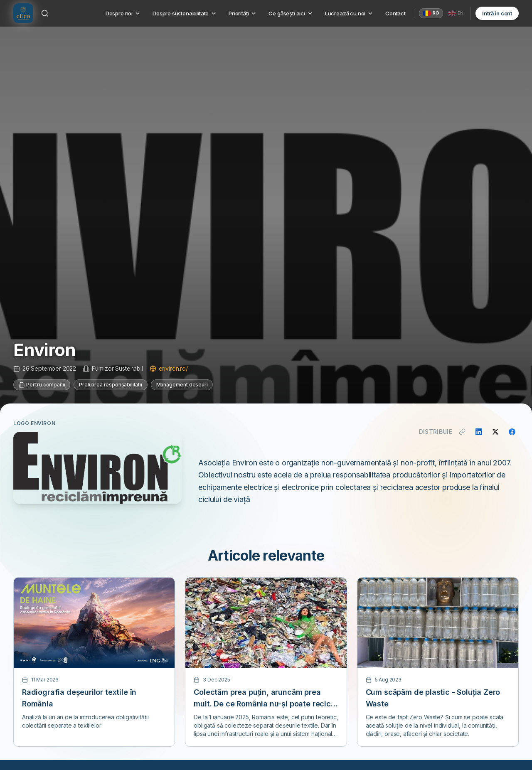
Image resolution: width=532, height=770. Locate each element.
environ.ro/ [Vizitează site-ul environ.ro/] (169, 368)
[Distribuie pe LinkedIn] (479, 432)
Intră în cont (497, 13)
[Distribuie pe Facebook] (512, 432)
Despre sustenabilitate (185, 13)
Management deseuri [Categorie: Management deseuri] (182, 385)
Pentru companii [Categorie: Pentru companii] (42, 385)
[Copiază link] (462, 432)
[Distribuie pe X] (495, 432)
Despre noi (123, 13)
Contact (395, 13)
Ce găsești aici (291, 13)
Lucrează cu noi (349, 13)
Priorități (243, 13)
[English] (456, 13)
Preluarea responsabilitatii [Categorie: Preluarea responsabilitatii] (110, 385)
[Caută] (45, 13)
